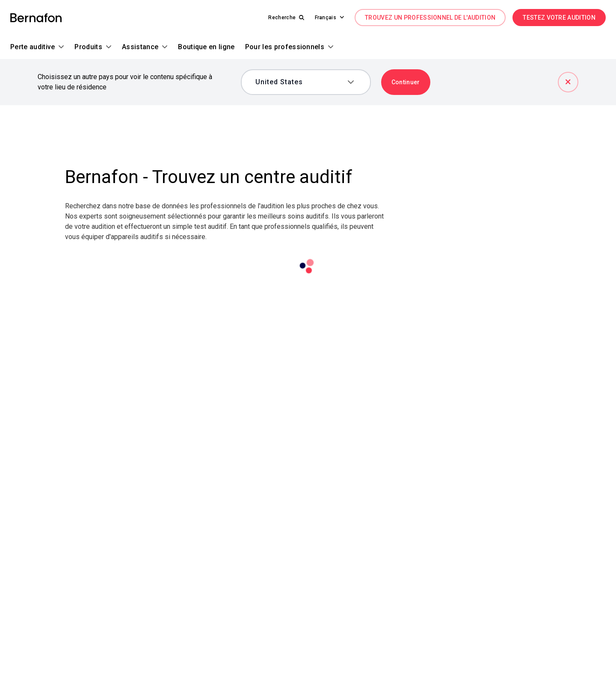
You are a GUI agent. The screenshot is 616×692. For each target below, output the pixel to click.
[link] (36, 18)
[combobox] (300, 82)
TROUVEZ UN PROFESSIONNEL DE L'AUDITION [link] (430, 18)
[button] (326, 18)
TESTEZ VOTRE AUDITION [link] (559, 18)
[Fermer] (568, 82)
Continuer (406, 82)
